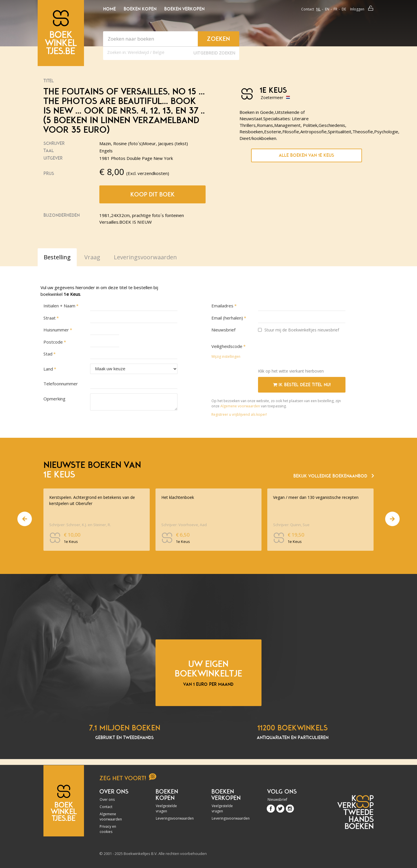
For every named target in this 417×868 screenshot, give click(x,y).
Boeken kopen (140, 9)
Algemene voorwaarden (240, 406)
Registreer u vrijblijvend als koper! (239, 414)
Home (109, 9)
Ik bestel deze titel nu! (302, 385)
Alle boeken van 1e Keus (307, 155)
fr (335, 9)
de (344, 9)
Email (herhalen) (227, 318)
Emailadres (222, 306)
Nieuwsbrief (223, 330)
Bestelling (57, 257)
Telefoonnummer (61, 384)
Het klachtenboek (178, 497)
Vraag (92, 257)
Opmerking (54, 399)
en (327, 9)
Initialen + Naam (59, 306)
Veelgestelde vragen (166, 808)
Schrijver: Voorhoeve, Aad (184, 525)
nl (318, 9)
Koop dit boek (152, 194)
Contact (308, 9)
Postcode (53, 342)
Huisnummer (56, 330)
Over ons (107, 799)
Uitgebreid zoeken (214, 53)
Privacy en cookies (108, 829)
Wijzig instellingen (226, 356)
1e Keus (273, 90)
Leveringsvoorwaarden (171, 818)
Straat (50, 318)
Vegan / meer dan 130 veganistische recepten (316, 497)
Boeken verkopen (184, 9)
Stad (48, 354)
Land (48, 369)
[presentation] (302, 353)
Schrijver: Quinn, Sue (291, 525)
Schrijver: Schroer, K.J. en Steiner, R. (80, 525)
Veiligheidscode (227, 346)
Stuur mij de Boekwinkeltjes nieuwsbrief (299, 330)
